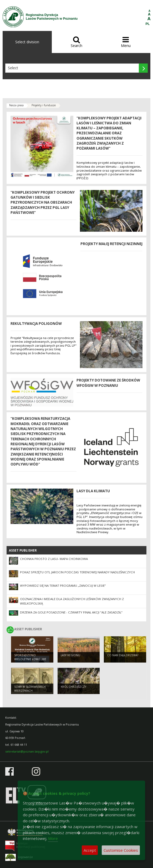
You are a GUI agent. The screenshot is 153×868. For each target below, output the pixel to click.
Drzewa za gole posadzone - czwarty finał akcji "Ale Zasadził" (71, 612)
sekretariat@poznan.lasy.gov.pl (27, 751)
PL (148, 24)
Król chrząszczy (73, 687)
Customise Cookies (121, 850)
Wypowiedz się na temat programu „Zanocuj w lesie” (63, 586)
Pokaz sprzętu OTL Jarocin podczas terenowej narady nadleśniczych (77, 572)
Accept (90, 850)
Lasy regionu (70, 655)
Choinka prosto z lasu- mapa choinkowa (54, 559)
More (53, 838)
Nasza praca (16, 105)
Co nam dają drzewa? (123, 655)
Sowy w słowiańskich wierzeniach (30, 689)
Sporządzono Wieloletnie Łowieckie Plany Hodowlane (30, 659)
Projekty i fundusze (44, 105)
